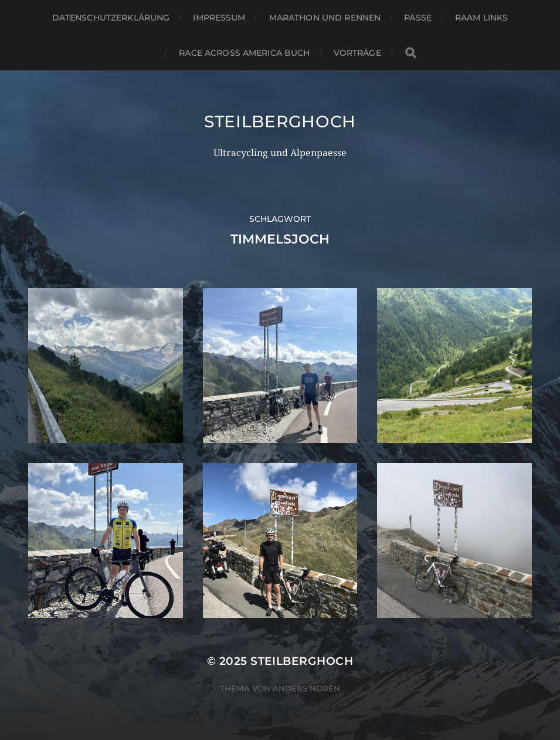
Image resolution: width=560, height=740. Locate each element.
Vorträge (357, 53)
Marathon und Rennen (325, 18)
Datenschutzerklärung (111, 18)
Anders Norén (306, 688)
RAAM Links (481, 18)
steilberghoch (280, 121)
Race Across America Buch (244, 53)
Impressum (219, 18)
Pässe (418, 18)
